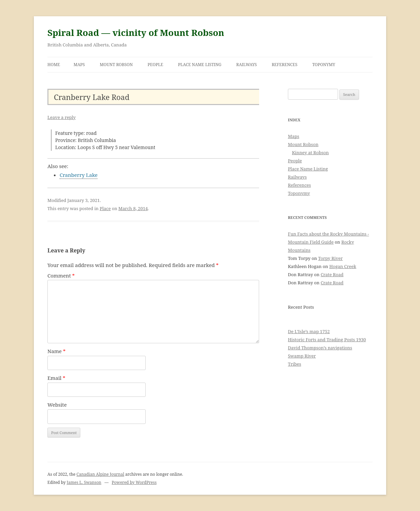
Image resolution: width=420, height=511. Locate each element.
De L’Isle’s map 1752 (309, 331)
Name (57, 351)
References (285, 65)
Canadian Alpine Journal (100, 474)
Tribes (295, 364)
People (155, 65)
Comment (61, 275)
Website (57, 405)
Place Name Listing (200, 65)
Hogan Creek (343, 266)
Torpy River (330, 258)
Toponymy (324, 65)
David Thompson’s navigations (320, 348)
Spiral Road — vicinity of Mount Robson (136, 33)
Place (105, 208)
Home (54, 65)
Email (56, 378)
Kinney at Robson (310, 152)
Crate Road (332, 274)
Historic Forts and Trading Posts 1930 (327, 340)
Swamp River (302, 356)
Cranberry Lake (79, 175)
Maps (79, 65)
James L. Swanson (84, 482)
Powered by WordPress (134, 482)
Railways (247, 65)
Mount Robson (116, 65)
